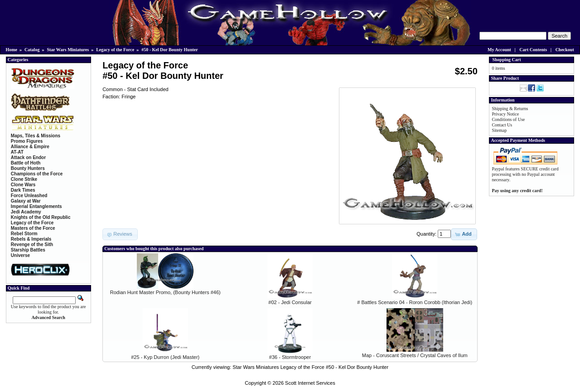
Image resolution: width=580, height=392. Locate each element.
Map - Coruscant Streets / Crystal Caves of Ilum (415, 355)
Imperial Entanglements (36, 206)
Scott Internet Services (310, 383)
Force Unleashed (29, 196)
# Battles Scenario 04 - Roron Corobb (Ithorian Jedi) (415, 302)
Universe (20, 255)
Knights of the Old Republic (41, 217)
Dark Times (23, 190)
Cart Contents (533, 50)
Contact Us (502, 125)
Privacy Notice (505, 114)
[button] (464, 234)
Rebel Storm (24, 234)
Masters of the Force (33, 228)
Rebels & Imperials (31, 239)
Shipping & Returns (510, 109)
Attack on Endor (28, 157)
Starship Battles (28, 250)
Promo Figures (27, 141)
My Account (499, 50)
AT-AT (17, 152)
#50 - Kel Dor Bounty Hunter (170, 50)
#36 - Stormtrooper (290, 357)
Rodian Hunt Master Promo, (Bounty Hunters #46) (165, 292)
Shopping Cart (506, 60)
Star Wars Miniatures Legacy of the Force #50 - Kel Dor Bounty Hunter (310, 367)
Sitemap (499, 130)
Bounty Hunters (28, 168)
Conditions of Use (508, 119)
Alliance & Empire (30, 147)
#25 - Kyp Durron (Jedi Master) (165, 357)
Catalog (32, 50)
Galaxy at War (26, 201)
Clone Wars (23, 185)
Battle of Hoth (26, 163)
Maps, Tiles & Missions (36, 136)
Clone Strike (24, 179)
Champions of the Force (37, 174)
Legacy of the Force (115, 50)
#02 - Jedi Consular (290, 302)
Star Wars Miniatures (68, 50)
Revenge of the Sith (32, 244)
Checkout (565, 50)
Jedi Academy (26, 212)
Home (12, 50)
